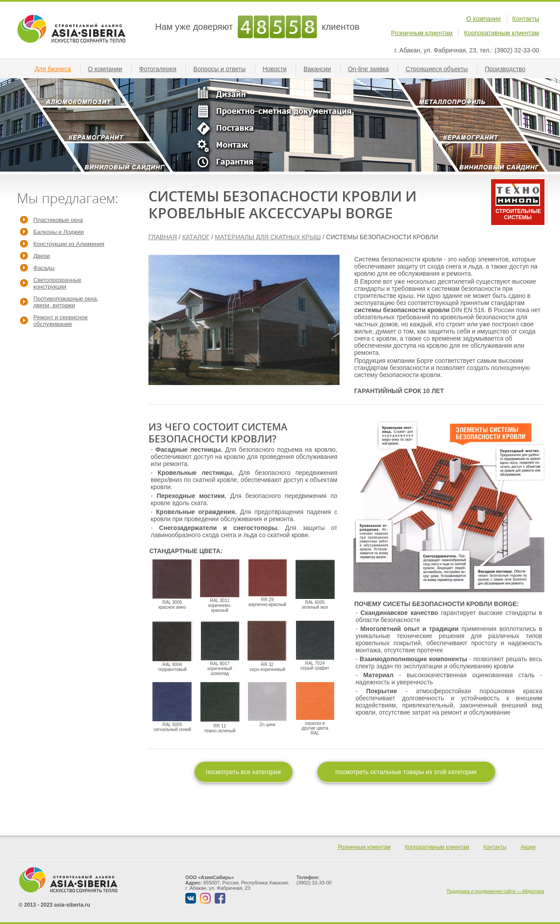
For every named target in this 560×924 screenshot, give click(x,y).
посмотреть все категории (243, 772)
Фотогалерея (161, 69)
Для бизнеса (56, 69)
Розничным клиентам (422, 33)
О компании (483, 19)
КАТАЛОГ (196, 237)
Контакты (526, 19)
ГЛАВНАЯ (163, 237)
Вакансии (321, 69)
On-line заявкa (372, 69)
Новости (278, 69)
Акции (528, 847)
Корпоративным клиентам (502, 33)
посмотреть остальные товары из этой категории (406, 772)
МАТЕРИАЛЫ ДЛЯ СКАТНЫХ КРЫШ (268, 237)
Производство (509, 69)
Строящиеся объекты (440, 69)
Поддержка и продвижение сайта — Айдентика (495, 891)
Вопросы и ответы (223, 69)
